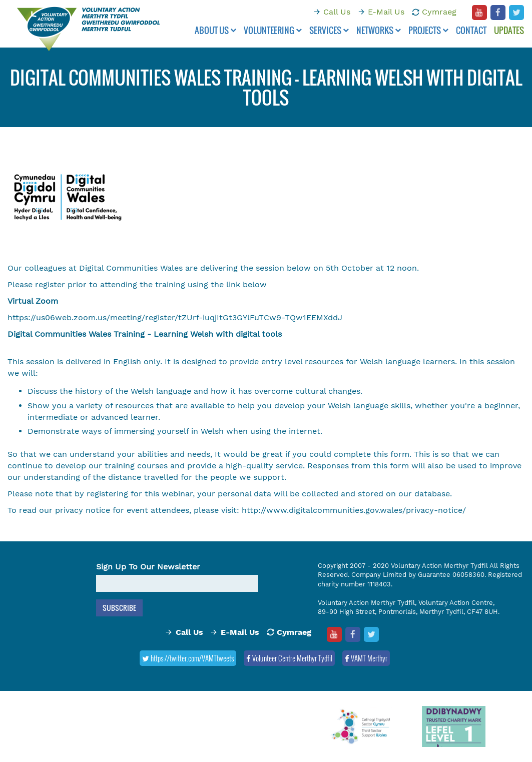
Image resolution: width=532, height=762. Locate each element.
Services (329, 30)
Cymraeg (439, 12)
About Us (215, 30)
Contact (471, 30)
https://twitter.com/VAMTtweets (188, 658)
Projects (428, 30)
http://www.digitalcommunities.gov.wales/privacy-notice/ (354, 510)
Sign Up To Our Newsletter (148, 567)
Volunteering (273, 30)
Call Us (337, 12)
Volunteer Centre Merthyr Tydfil (289, 658)
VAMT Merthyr (366, 658)
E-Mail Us (386, 12)
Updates (509, 30)
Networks (379, 30)
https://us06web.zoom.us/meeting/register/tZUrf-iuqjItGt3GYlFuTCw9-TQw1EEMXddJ (175, 317)
